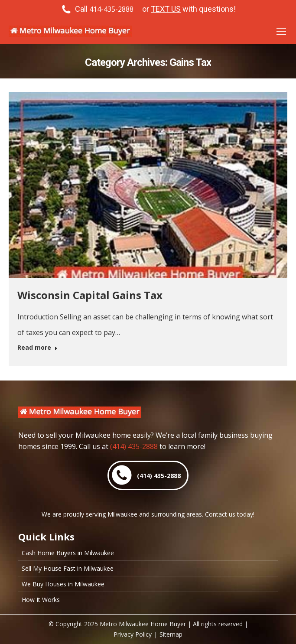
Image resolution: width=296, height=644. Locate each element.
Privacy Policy (133, 634)
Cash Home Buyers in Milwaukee (68, 553)
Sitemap (171, 634)
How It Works (41, 600)
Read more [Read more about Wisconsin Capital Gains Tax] (37, 347)
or (189, 9)
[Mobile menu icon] (281, 31)
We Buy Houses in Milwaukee (63, 584)
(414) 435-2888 (134, 446)
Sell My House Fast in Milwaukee (68, 569)
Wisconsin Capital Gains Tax (90, 295)
